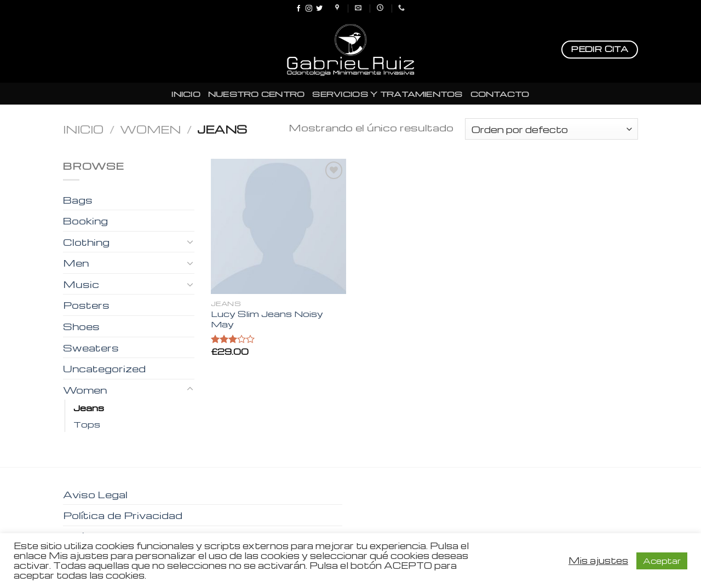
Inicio (83, 129)
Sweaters (91, 347)
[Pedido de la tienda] (551, 129)
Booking (85, 220)
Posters (86, 305)
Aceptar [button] (662, 561)
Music (81, 284)
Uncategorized (104, 368)
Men (76, 263)
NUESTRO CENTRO (257, 94)
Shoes (81, 326)
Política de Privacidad (123, 515)
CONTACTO (500, 94)
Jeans (89, 408)
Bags (78, 200)
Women (150, 129)
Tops (87, 424)
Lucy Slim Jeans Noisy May (267, 319)
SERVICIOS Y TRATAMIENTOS (387, 94)
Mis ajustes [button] (598, 561)
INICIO (186, 94)
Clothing (86, 242)
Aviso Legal (95, 494)
